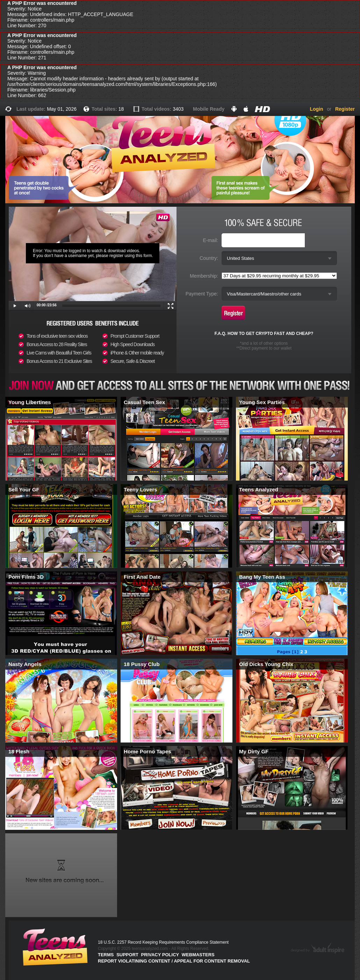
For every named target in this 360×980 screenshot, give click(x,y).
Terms (106, 955)
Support (127, 955)
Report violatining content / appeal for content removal (174, 961)
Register (345, 109)
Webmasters (198, 955)
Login (316, 109)
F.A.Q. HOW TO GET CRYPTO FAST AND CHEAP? (264, 334)
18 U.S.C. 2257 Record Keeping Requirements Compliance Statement (163, 942)
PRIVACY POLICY (160, 955)
